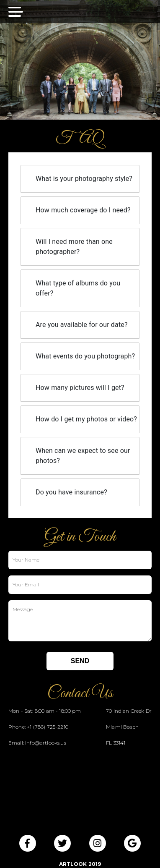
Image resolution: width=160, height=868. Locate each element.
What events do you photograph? (85, 356)
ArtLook (73, 864)
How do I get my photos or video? (86, 419)
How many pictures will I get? (80, 388)
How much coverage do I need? (83, 210)
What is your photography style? (84, 179)
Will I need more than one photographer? (74, 247)
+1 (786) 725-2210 (48, 727)
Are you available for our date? (82, 325)
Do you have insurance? (71, 492)
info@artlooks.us (46, 743)
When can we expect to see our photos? (83, 456)
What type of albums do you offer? (78, 288)
